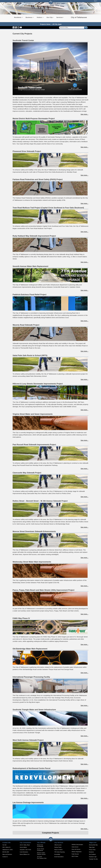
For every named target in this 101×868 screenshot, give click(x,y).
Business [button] (30, 17)
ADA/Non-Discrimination (77, 845)
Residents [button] (18, 17)
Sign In (96, 1)
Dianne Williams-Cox (25, 854)
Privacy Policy (92, 850)
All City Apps (57, 24)
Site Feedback (92, 854)
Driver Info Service (76, 849)
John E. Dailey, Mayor (25, 845)
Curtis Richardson (24, 852)
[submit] (86, 27)
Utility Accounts (58, 845)
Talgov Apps (92, 847)
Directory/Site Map (93, 845)
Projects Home (45, 24)
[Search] (71, 27)
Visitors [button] (40, 17)
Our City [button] (50, 17)
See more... (84, 114)
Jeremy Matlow (23, 847)
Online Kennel (75, 847)
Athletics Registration (77, 852)
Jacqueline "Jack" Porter (25, 850)
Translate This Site (93, 859)
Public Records (75, 854)
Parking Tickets (58, 847)
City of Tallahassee (79, 17)
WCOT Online (75, 856)
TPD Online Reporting (59, 852)
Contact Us (5, 857)
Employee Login (93, 857)
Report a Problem (58, 850)
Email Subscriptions (59, 857)
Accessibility (57, 854)
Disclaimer (91, 852)
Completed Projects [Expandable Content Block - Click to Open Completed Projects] (50, 833)
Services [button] (60, 17)
